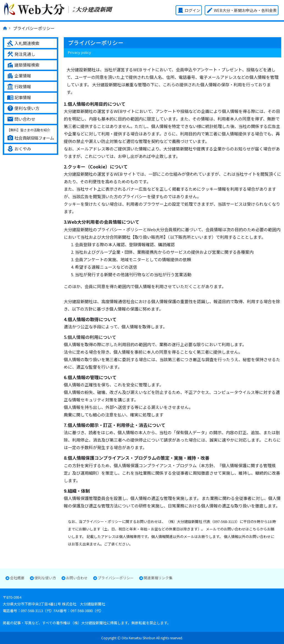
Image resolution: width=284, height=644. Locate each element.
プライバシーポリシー (116, 578)
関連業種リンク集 (158, 578)
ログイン (189, 10)
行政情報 (19, 87)
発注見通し (21, 54)
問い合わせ (21, 119)
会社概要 (17, 578)
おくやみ (19, 149)
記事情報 (19, 97)
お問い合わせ (77, 578)
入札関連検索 (23, 43)
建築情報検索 (23, 65)
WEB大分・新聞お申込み (242, 10)
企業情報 (19, 76)
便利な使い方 (23, 108)
